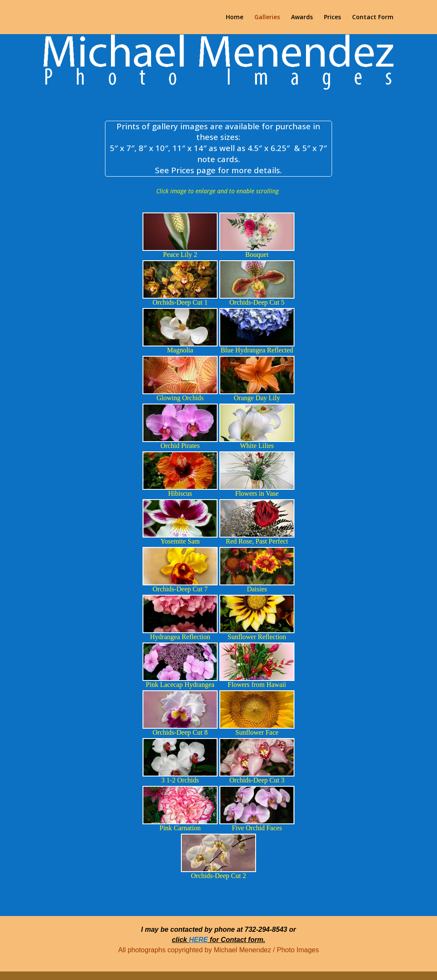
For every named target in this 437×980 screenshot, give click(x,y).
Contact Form (373, 17)
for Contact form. (236, 940)
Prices (332, 17)
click (181, 940)
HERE (198, 940)
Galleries (267, 17)
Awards (302, 17)
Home (235, 17)
